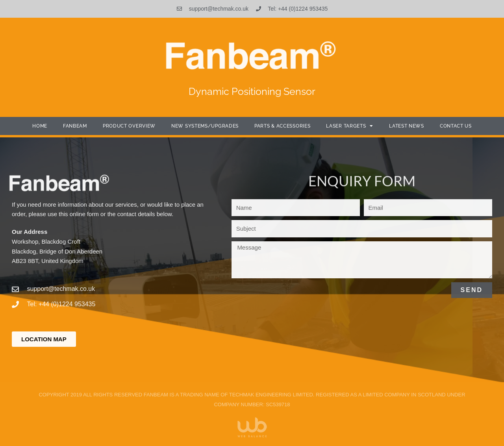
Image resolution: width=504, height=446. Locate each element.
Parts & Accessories (282, 126)
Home (40, 126)
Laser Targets (350, 126)
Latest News (407, 126)
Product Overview (129, 126)
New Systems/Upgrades (205, 126)
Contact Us (456, 126)
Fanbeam (75, 126)
